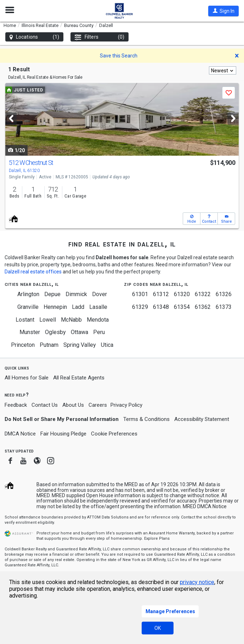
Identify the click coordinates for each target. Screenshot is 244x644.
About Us (73, 405)
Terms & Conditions (146, 419)
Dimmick (76, 294)
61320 (182, 294)
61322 (203, 294)
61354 (182, 307)
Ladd (78, 307)
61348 (161, 307)
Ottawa (80, 332)
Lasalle (98, 307)
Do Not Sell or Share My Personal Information (62, 419)
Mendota (98, 320)
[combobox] (223, 70)
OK (158, 628)
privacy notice (197, 582)
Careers (98, 405)
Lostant (25, 320)
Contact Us (45, 405)
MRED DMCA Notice (205, 506)
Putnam (49, 345)
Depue (52, 294)
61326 (224, 294)
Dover (100, 294)
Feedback (16, 405)
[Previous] (11, 119)
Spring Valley (80, 345)
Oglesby (55, 332)
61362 (203, 307)
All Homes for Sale (27, 378)
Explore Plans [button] (157, 538)
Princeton (23, 345)
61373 (224, 307)
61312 (161, 294)
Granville (28, 307)
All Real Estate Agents (79, 378)
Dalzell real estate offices (33, 272)
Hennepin (55, 307)
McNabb (71, 320)
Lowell (48, 320)
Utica (107, 345)
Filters (100, 37)
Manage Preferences (170, 611)
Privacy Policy (126, 405)
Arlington (28, 294)
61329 (140, 307)
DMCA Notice (20, 434)
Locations (34, 37)
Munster (30, 332)
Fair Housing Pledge (63, 434)
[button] (223, 11)
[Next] (233, 119)
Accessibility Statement (202, 419)
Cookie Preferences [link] (114, 434)
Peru (99, 332)
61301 (140, 294)
